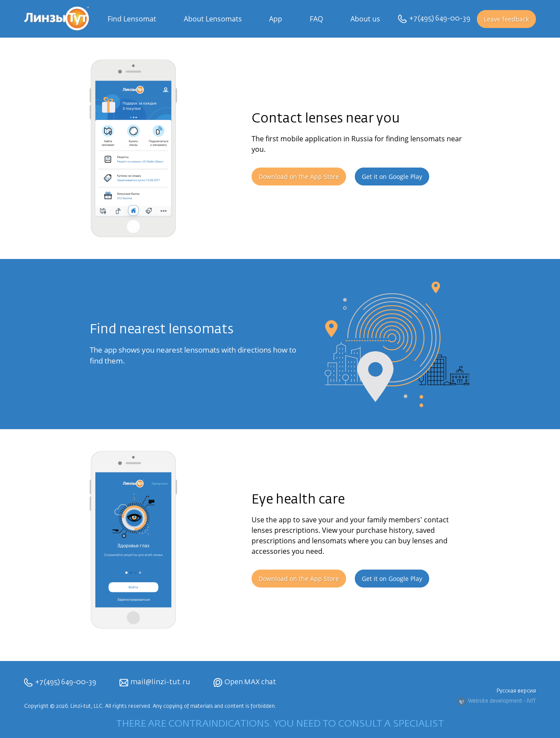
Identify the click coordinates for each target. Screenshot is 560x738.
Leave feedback (506, 19)
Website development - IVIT (497, 702)
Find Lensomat (132, 19)
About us (365, 19)
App (276, 19)
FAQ (316, 19)
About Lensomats (213, 19)
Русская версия (516, 691)
